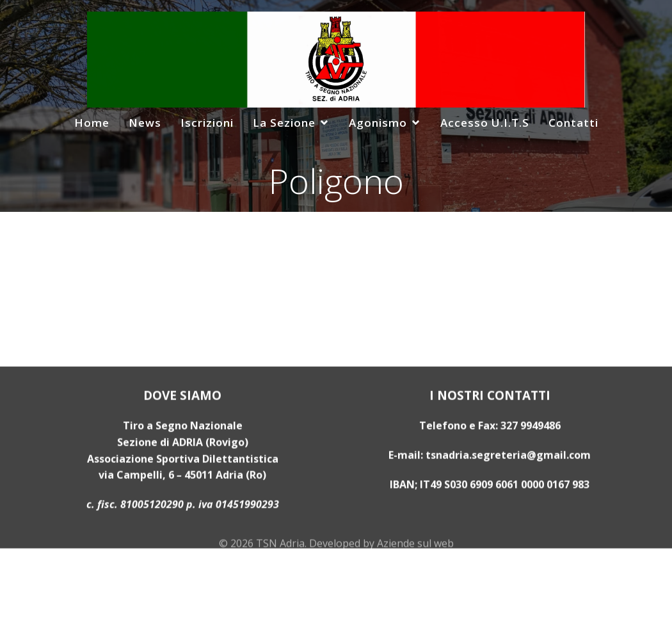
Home (92, 123)
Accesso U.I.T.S (485, 123)
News (145, 123)
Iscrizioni (207, 123)
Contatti (573, 123)
